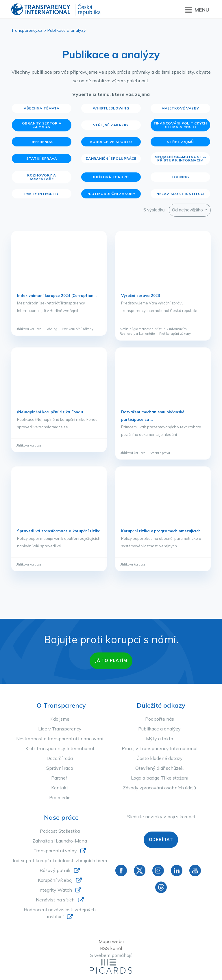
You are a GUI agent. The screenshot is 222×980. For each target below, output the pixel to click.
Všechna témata (42, 108)
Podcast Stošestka (60, 831)
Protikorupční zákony (111, 194)
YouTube (195, 871)
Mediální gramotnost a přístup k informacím (180, 158)
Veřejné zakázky (111, 125)
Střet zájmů (180, 142)
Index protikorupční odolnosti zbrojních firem (60, 860)
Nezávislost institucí (180, 194)
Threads (161, 887)
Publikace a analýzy (159, 729)
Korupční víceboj (55, 880)
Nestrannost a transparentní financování (60, 739)
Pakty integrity (42, 194)
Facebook (121, 871)
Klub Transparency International (60, 748)
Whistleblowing (111, 108)
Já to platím (111, 661)
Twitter (140, 871)
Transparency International (56, 10)
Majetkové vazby (180, 108)
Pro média (60, 797)
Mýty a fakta (160, 739)
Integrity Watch (55, 890)
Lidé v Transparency (60, 729)
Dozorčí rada (60, 758)
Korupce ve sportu (111, 142)
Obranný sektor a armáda (42, 125)
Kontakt (60, 788)
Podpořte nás (160, 719)
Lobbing (180, 177)
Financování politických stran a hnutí (180, 125)
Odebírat (161, 840)
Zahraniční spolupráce (111, 158)
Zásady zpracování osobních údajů (159, 788)
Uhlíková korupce (111, 177)
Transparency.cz (27, 30)
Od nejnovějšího (188, 210)
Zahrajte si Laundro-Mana (60, 841)
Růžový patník (55, 870)
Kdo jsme (60, 719)
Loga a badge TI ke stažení (160, 778)
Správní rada (60, 768)
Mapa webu (111, 941)
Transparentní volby (55, 851)
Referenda (42, 142)
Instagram (158, 871)
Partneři (60, 778)
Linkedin (177, 871)
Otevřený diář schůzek (159, 768)
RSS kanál (111, 948)
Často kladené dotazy (160, 758)
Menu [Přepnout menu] (197, 10)
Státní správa (42, 158)
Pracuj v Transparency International (160, 748)
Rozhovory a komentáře (42, 177)
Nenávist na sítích (55, 900)
